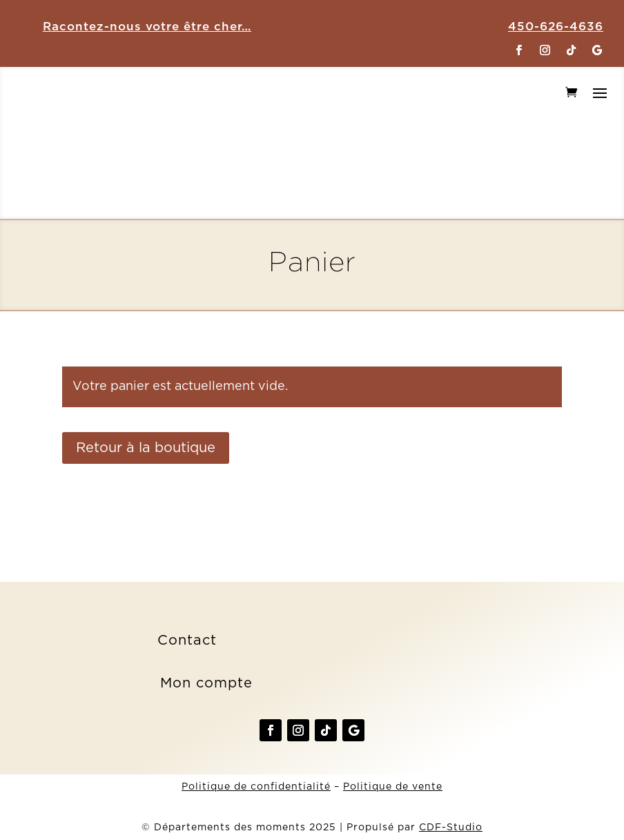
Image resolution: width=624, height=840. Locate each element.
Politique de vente (393, 787)
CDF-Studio (451, 828)
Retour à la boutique (146, 448)
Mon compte (206, 683)
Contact (187, 641)
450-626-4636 (556, 27)
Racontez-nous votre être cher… (147, 27)
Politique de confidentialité (256, 787)
